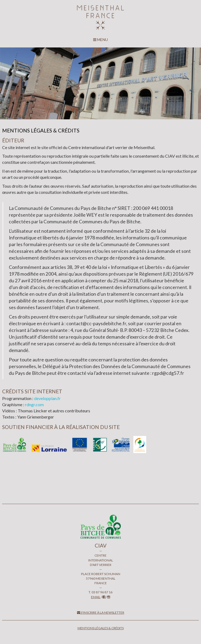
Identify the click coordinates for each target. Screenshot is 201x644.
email (96, 597)
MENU (100, 40)
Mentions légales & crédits (101, 628)
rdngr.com (34, 404)
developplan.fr (47, 398)
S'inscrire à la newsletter (101, 612)
